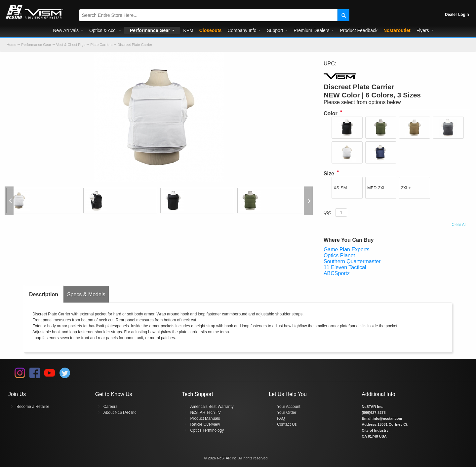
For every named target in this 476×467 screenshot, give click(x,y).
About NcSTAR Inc (120, 413)
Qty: (327, 212)
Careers (111, 407)
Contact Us (287, 424)
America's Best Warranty (212, 407)
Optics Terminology (207, 430)
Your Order (287, 413)
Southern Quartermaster (352, 261)
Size (329, 174)
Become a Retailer (33, 407)
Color (331, 113)
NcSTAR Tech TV (205, 413)
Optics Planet (339, 255)
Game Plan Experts (347, 250)
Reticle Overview (205, 424)
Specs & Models (86, 294)
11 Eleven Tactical (345, 267)
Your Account (289, 407)
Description (44, 294)
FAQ (281, 418)
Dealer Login (457, 15)
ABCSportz (337, 273)
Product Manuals (205, 418)
